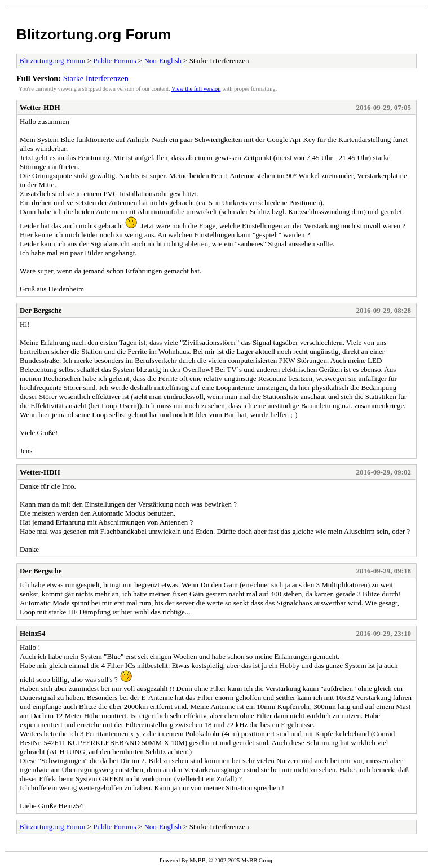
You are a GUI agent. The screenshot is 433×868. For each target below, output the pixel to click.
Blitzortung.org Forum (94, 34)
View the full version (196, 89)
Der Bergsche (41, 310)
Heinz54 (33, 633)
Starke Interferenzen (96, 78)
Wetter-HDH (40, 107)
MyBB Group (257, 860)
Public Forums (114, 61)
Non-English (164, 61)
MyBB (197, 860)
